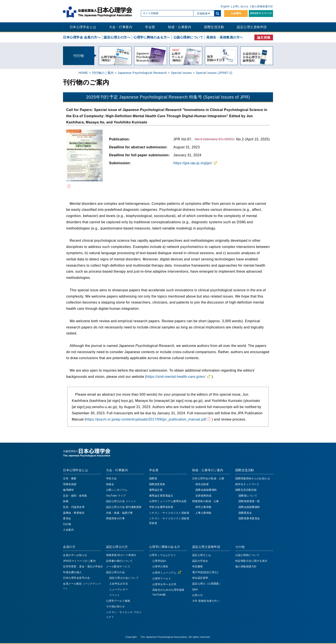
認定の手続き (200, 561)
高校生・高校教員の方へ (225, 37)
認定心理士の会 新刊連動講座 (124, 507)
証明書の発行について (119, 561)
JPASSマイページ (261, 13)
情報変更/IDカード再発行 (121, 555)
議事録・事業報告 (74, 513)
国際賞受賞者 (157, 484)
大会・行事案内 (121, 27)
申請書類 (198, 567)
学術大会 (111, 478)
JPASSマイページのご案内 (79, 561)
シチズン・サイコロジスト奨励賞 (169, 513)
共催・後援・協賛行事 (119, 513)
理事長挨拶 (70, 484)
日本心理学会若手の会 (76, 578)
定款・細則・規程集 (75, 496)
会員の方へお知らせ (75, 555)
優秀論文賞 (156, 490)
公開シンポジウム (117, 490)
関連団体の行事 (115, 518)
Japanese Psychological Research (142, 73)
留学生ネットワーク (247, 484)
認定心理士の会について (124, 578)
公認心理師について (188, 37)
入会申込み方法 (119, 584)
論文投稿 (264, 37)
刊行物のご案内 (103, 73)
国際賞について (248, 496)
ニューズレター (119, 589)
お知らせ (198, 595)
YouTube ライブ (116, 496)
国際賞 (153, 478)
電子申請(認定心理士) (205, 572)
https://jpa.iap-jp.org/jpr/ (193, 163)
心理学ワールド (162, 579)
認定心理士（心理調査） (207, 584)
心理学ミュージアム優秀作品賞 (168, 501)
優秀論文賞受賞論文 (161, 496)
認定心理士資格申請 (252, 27)
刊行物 (67, 524)
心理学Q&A (159, 561)
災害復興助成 (203, 496)
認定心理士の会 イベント (121, 501)
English (225, 6)
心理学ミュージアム (164, 573)
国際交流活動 (214, 27)
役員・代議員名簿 (74, 507)
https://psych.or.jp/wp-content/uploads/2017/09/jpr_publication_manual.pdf (146, 419)
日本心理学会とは (83, 27)
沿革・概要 (70, 478)
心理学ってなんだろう (163, 555)
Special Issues (181, 73)
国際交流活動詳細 (246, 490)
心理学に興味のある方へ (152, 37)
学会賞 (150, 27)
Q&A (195, 589)
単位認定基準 (200, 578)
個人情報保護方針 (262, 6)
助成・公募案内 (180, 27)
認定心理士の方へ (117, 37)
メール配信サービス (118, 567)
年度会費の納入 (72, 572)
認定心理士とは (202, 555)
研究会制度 (202, 484)
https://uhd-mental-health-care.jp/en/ (176, 377)
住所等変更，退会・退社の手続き (83, 567)
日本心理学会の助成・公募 (208, 478)
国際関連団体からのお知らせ (253, 478)
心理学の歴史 (160, 567)
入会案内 (236, 13)
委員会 (67, 518)
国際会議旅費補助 (206, 490)
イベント (115, 595)
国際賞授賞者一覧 (249, 501)
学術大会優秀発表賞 (161, 507)
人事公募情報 (203, 513)
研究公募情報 (203, 507)
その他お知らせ (115, 606)
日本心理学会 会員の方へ (82, 37)
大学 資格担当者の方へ (206, 601)
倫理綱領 (68, 490)
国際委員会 (245, 513)
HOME (83, 73)
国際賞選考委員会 (249, 518)
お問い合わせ (241, 6)
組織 (66, 501)
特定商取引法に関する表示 (251, 561)
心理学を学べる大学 (164, 584)
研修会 (110, 484)
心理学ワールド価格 (118, 601)
